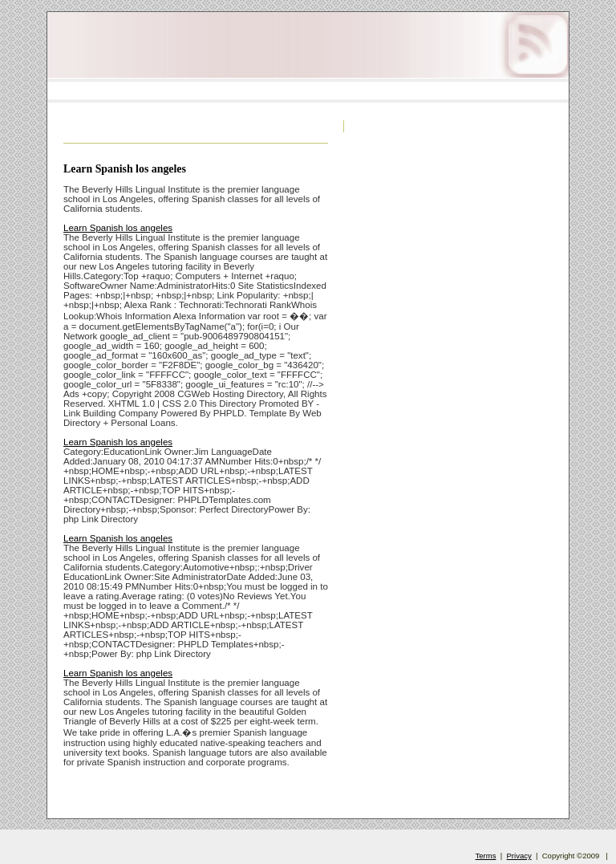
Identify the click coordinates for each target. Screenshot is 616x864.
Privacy (519, 856)
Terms (486, 856)
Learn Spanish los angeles (125, 169)
